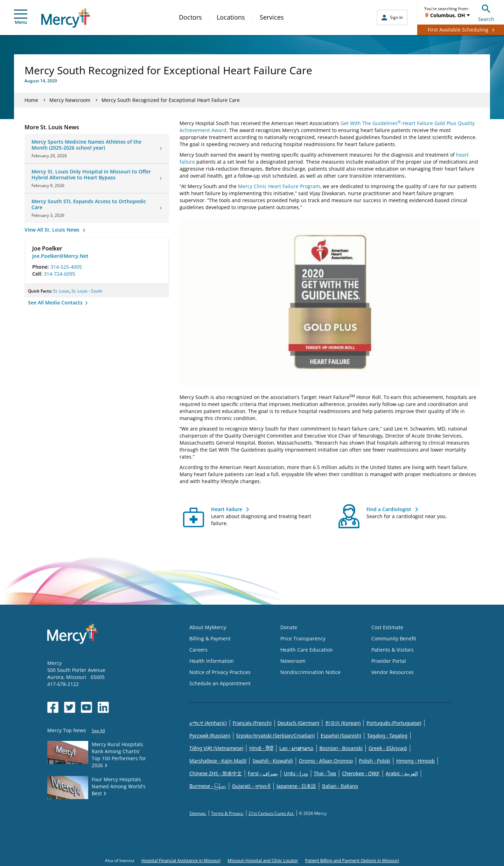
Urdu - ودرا (296, 773)
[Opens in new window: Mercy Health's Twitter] (70, 707)
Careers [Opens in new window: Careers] (198, 650)
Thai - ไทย (325, 773)
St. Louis (61, 291)
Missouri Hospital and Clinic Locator (263, 861)
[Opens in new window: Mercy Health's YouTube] (86, 707)
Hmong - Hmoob (415, 761)
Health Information (212, 661)
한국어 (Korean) (343, 723)
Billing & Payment (210, 638)
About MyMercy (208, 627)
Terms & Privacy (227, 813)
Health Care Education (307, 650)
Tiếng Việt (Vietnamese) (216, 748)
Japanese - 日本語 (296, 786)
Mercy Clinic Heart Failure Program (279, 186)
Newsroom (293, 661)
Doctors (190, 17)
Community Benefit (394, 638)
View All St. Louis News (53, 230)
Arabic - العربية (402, 773)
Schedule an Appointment (220, 683)
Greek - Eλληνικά (388, 748)
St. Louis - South (87, 291)
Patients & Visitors (393, 650)
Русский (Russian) (210, 736)
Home (31, 100)
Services (272, 17)
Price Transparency (303, 638)
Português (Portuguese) (394, 723)
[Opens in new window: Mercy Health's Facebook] (53, 707)
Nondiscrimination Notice (310, 672)
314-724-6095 (59, 274)
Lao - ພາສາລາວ (296, 748)
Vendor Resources (393, 672)
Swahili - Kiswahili (272, 761)
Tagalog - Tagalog (387, 736)
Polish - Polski (374, 761)
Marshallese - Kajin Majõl (218, 761)
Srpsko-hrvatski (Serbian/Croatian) (276, 736)
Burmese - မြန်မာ (208, 786)
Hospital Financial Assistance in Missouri (181, 861)
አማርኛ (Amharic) (208, 723)
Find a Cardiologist (389, 509)
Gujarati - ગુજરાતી (251, 786)
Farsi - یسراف (263, 773)
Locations (231, 17)
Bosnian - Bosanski (341, 748)
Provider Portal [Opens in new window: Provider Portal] (389, 661)
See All (98, 731)
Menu (21, 17)
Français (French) (252, 723)
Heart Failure (227, 509)
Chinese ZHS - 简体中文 (216, 773)
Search (486, 12)
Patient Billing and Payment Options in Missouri (352, 861)
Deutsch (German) (298, 723)
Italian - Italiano (340, 786)
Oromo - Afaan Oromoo (326, 761)
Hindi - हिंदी (261, 748)
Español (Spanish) (341, 736)
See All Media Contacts (56, 303)
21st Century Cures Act (271, 813)
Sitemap (198, 813)
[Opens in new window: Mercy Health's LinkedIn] (103, 707)
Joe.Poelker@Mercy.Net (60, 256)
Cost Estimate (387, 627)
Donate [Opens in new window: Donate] (289, 627)
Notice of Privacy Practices (220, 672)
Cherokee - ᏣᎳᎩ (361, 773)
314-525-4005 (66, 267)
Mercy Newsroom (70, 100)
